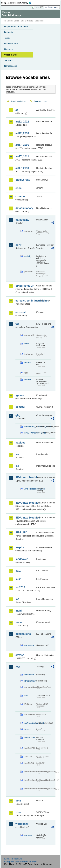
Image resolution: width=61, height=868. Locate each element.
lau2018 (20, 587)
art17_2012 (22, 156)
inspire (20, 547)
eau (26, 696)
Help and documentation (16, 27)
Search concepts (41, 101)
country (28, 835)
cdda (18, 188)
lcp (17, 599)
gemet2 (20, 407)
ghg (18, 415)
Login (37, 7)
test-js (27, 729)
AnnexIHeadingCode (30, 489)
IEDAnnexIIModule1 (25, 477)
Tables (7, 38)
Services (8, 60)
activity (28, 256)
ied (17, 466)
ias (17, 454)
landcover (22, 559)
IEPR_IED (21, 533)
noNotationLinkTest (30, 723)
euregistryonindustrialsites (25, 301)
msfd (19, 611)
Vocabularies (11, 55)
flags (27, 344)
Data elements (11, 43)
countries (29, 645)
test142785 (30, 738)
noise (19, 622)
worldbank (22, 824)
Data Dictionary (27, 21)
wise (18, 812)
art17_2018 (22, 168)
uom (18, 801)
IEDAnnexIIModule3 (25, 503)
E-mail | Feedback (13, 859)
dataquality (22, 220)
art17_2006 (22, 145)
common (21, 196)
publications (23, 634)
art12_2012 (22, 122)
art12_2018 (22, 133)
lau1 (18, 571)
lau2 (18, 579)
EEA (17, 3)
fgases (20, 395)
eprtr (18, 245)
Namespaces (11, 66)
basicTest (29, 675)
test (18, 667)
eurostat (21, 312)
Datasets (9, 32)
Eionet (16, 21)
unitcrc (28, 380)
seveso (20, 655)
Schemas (9, 49)
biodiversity (23, 180)
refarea (28, 363)
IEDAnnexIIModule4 (25, 518)
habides (20, 443)
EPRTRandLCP (25, 286)
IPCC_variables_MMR (30, 433)
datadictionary (24, 208)
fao (17, 324)
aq (17, 110)
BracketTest (30, 681)
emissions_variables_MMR (30, 427)
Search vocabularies (18, 101)
